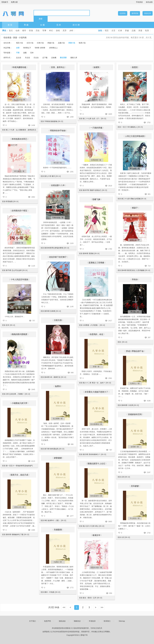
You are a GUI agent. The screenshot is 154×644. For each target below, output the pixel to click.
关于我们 (32, 621)
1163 (72, 243)
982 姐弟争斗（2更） (52, 520)
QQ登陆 (123, 13)
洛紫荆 (96, 67)
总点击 (19, 58)
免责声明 (47, 621)
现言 (107, 30)
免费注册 (14, 2)
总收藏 (54, 58)
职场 (31, 30)
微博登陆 (135, 13)
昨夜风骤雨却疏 (19, 67)
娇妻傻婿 (58, 458)
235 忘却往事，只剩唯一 (15, 394)
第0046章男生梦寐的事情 (54, 248)
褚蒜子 (135, 208)
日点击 (36, 58)
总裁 (134, 30)
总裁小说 (61, 43)
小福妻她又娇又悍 (19, 403)
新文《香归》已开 (90, 598)
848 (72, 373)
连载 (25, 53)
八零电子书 (13, 13)
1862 (33, 197)
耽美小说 (82, 43)
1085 (33, 530)
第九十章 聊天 (50, 176)
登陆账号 (5, 2)
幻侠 (120, 30)
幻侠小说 (40, 43)
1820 (110, 114)
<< (64, 607)
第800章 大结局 (127, 405)
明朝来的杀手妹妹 (58, 131)
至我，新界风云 (58, 67)
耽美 (147, 30)
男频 (26, 25)
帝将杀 (135, 279)
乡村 (71, 30)
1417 (110, 321)
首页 (10, 25)
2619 (110, 186)
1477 (72, 516)
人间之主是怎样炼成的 (135, 136)
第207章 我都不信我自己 (92, 190)
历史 (38, 30)
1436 (33, 125)
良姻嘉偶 (58, 530)
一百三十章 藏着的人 (129, 127)
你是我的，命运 (96, 334)
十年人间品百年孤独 (19, 279)
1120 (33, 266)
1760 (110, 249)
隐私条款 (62, 621)
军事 (44, 30)
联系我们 (107, 621)
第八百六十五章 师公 (91, 526)
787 (111, 450)
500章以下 (27, 48)
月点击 (27, 58)
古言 (113, 30)
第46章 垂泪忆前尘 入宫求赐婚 (133, 270)
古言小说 (30, 43)
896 (72, 444)
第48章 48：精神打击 (52, 377)
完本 (59, 25)
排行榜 (76, 25)
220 (123, 477)
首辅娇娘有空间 (135, 414)
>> (102, 607)
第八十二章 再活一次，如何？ (94, 383)
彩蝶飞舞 (96, 199)
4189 (149, 401)
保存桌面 (149, 2)
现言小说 (19, 43)
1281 (72, 172)
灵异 (65, 30)
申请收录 (92, 621)
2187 (149, 472)
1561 (110, 378)
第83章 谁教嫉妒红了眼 (15, 535)
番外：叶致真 (49, 592)
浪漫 (140, 30)
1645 (33, 390)
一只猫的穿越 (96, 128)
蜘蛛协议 (77, 621)
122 (123, 537)
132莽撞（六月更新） (91, 325)
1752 (149, 123)
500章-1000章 (40, 48)
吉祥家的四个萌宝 (19, 211)
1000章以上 (53, 48)
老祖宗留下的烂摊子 (58, 257)
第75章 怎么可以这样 (14, 270)
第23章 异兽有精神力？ (92, 454)
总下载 (45, 58)
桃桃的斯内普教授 (19, 334)
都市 (24, 30)
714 (149, 266)
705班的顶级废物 (51, 121)
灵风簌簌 (135, 486)
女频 (43, 25)
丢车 (8, 325)
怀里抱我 (9, 202)
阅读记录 (148, 13)
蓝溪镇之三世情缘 (96, 263)
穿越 (127, 30)
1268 (72, 117)
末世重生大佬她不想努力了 (96, 392)
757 (34, 321)
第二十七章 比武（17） (92, 119)
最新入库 (74, 58)
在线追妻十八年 (58, 185)
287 (149, 338)
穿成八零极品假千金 (135, 351)
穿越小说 (51, 43)
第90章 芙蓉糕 (88, 253)
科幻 (51, 30)
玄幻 (11, 30)
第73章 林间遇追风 (51, 449)
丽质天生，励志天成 (19, 475)
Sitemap (122, 621)
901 (149, 194)
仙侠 (17, 30)
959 (111, 593)
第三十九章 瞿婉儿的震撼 (131, 199)
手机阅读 (139, 2)
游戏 (58, 30)
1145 (72, 307)
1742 (149, 533)
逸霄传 (58, 386)
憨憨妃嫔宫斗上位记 (96, 464)
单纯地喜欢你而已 (19, 139)
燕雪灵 (135, 67)
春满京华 (96, 535)
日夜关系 (58, 320)
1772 (72, 588)
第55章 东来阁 (50, 311)
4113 (33, 461)
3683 (110, 522)
